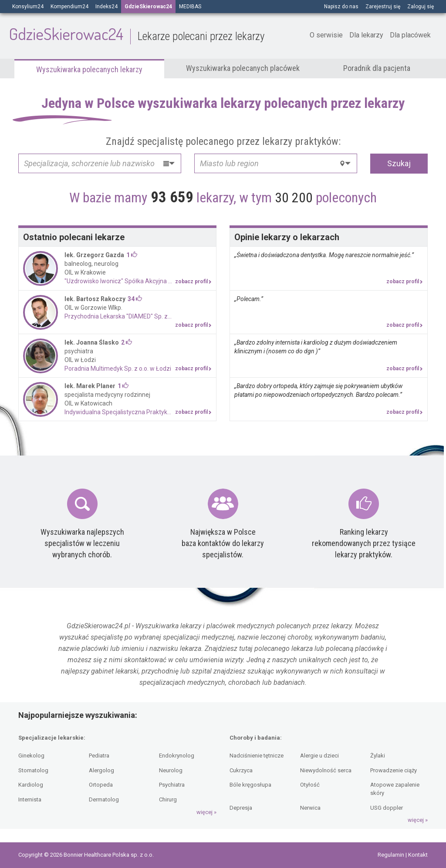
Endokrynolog (177, 756)
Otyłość (310, 785)
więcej (204, 812)
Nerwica (310, 808)
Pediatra (99, 756)
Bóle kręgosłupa (250, 785)
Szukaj (399, 163)
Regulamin (392, 855)
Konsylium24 (28, 7)
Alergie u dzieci (319, 756)
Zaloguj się (421, 7)
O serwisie (326, 35)
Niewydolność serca (326, 770)
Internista (30, 799)
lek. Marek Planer (90, 386)
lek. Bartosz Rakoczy (95, 299)
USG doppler (387, 808)
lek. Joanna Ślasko (92, 342)
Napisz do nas (341, 7)
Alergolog (101, 770)
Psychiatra (172, 785)
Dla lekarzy (366, 35)
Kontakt (418, 855)
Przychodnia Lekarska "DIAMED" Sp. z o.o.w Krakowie (137, 316)
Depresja (241, 808)
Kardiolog (31, 785)
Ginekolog (31, 756)
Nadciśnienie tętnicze (257, 756)
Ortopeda (101, 785)
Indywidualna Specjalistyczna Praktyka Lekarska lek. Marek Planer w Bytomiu (138, 412)
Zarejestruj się (383, 7)
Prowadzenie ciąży (394, 770)
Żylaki (378, 756)
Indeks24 (106, 7)
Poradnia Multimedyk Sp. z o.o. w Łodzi (118, 369)
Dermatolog (104, 799)
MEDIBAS (190, 7)
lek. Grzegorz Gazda (94, 255)
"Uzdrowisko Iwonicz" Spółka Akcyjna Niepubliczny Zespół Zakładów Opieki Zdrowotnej (138, 281)
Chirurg (168, 799)
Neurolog (171, 770)
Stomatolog (33, 770)
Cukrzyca (241, 770)
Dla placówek (410, 35)
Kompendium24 (69, 7)
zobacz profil (193, 282)
